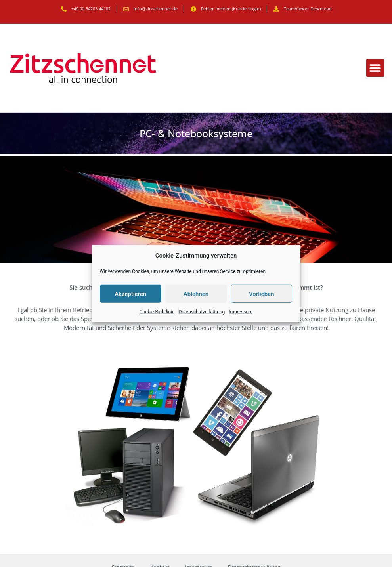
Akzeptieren (130, 294)
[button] (375, 68)
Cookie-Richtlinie (157, 312)
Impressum (241, 312)
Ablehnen (196, 294)
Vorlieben (262, 294)
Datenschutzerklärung (202, 312)
